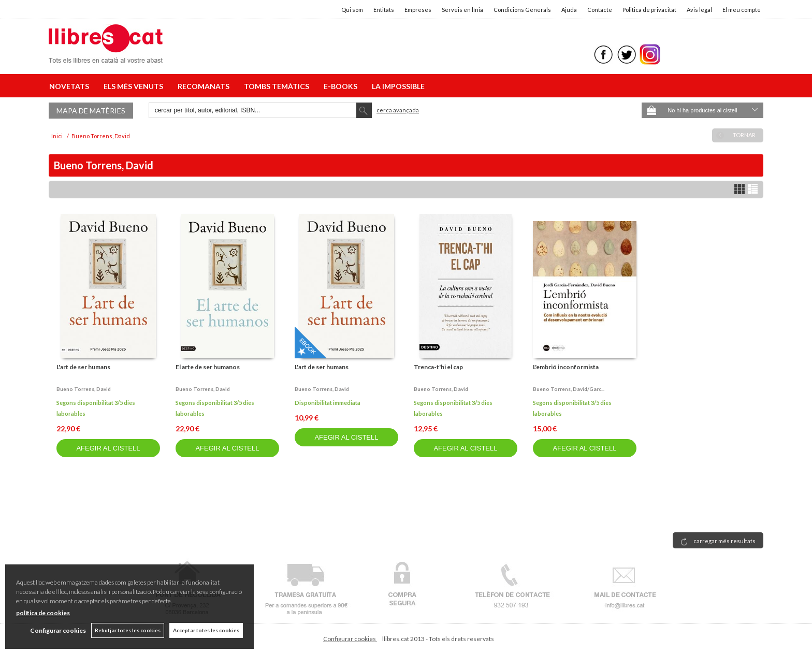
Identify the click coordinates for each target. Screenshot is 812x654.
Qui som (352, 10)
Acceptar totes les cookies (206, 630)
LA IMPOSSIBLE (398, 86)
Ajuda (569, 10)
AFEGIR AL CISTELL (108, 448)
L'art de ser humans (83, 367)
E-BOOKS (342, 86)
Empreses (418, 10)
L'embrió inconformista (566, 367)
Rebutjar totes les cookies (128, 630)
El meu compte (742, 10)
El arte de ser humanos (208, 367)
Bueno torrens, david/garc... (569, 389)
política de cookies (43, 613)
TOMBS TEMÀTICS (278, 86)
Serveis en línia (462, 10)
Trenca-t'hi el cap (438, 367)
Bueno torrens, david (84, 389)
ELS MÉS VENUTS (135, 86)
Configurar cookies (350, 639)
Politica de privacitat (649, 10)
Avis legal (699, 10)
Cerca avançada (398, 110)
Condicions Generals (522, 10)
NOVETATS (71, 86)
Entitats (384, 10)
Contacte (600, 10)
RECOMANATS (205, 86)
